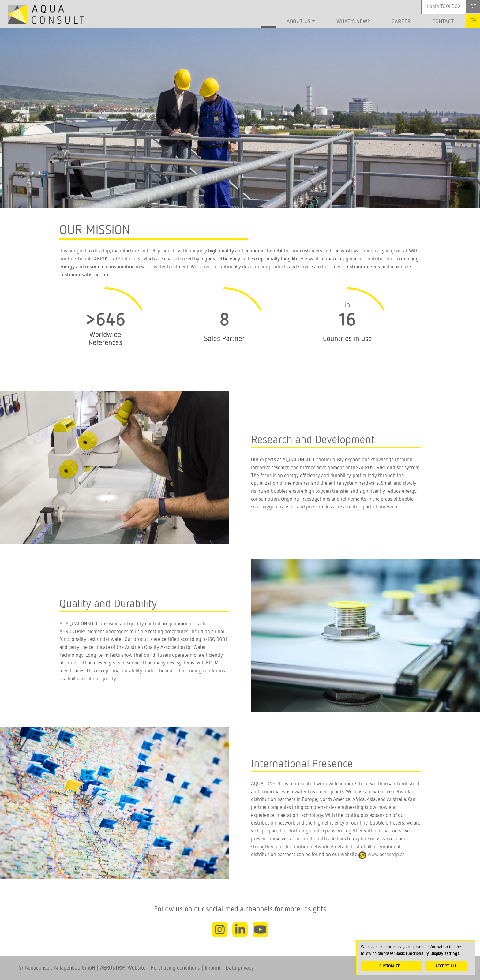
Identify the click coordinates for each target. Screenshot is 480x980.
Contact (443, 22)
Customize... (392, 966)
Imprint (212, 968)
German (473, 7)
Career (401, 22)
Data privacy (240, 968)
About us (298, 22)
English (473, 21)
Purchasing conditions (175, 968)
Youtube (260, 931)
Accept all (446, 966)
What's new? (353, 22)
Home (268, 22)
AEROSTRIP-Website (123, 968)
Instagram (220, 931)
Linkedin (240, 931)
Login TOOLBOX (444, 7)
